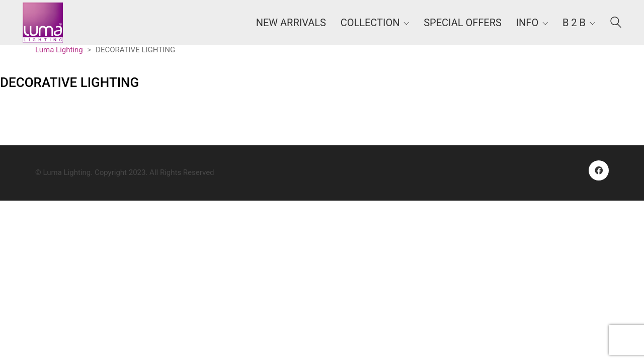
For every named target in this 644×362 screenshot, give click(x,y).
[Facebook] (599, 170)
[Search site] (616, 24)
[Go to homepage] (43, 23)
